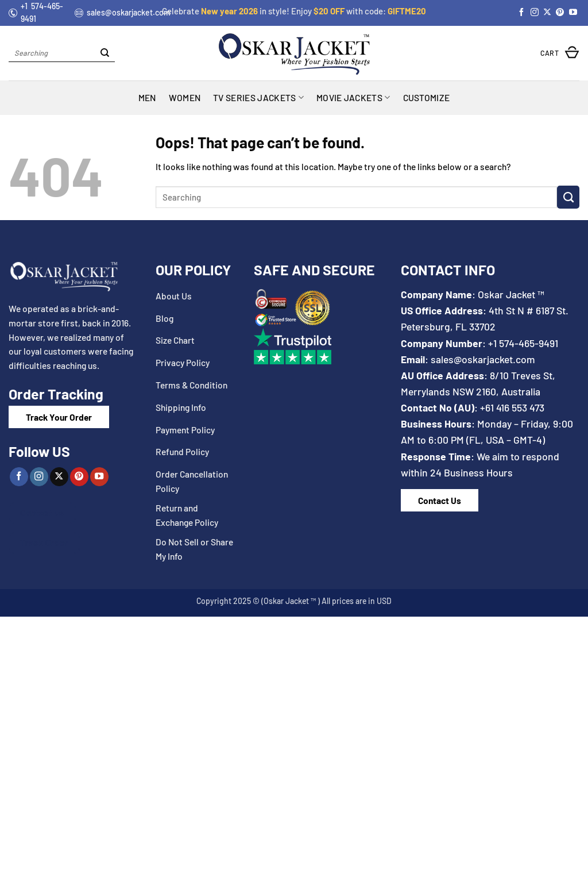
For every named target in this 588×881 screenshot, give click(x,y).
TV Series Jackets (258, 98)
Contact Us (440, 500)
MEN (147, 97)
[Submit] (105, 53)
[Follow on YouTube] (573, 13)
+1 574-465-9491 (523, 343)
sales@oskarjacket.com (483, 359)
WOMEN (185, 97)
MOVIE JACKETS (353, 98)
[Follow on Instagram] (535, 13)
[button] (560, 53)
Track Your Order (59, 417)
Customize (427, 97)
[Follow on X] (547, 13)
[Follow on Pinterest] (560, 13)
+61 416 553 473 (512, 407)
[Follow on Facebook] (521, 13)
